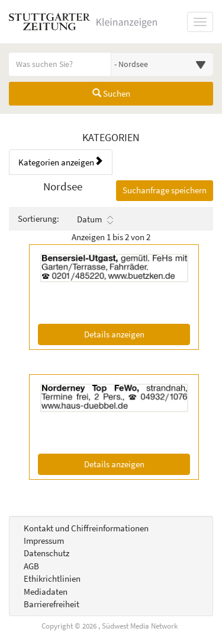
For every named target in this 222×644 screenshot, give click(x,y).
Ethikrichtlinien (52, 578)
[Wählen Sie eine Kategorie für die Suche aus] (163, 64)
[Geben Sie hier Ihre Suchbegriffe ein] (60, 64)
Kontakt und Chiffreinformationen (86, 528)
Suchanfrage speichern (165, 190)
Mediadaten (46, 592)
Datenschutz (46, 553)
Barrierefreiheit (52, 604)
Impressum (44, 541)
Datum (95, 219)
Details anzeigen (137, 334)
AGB (31, 566)
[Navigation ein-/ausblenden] (200, 22)
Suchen (111, 93)
